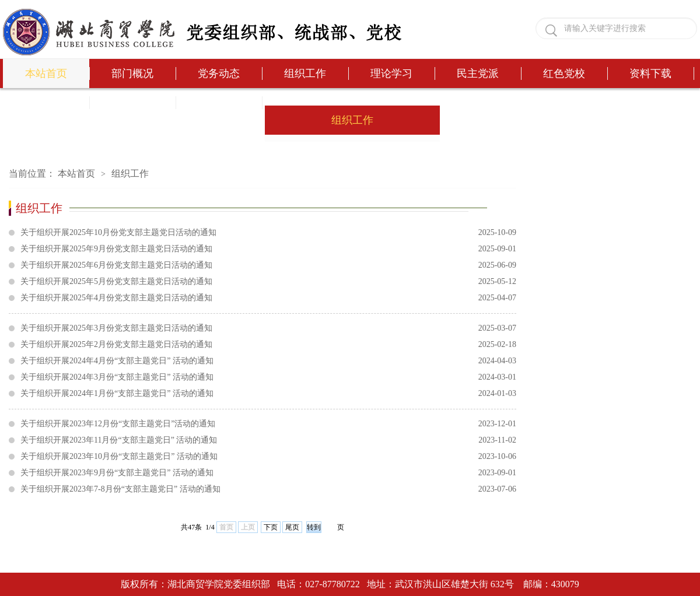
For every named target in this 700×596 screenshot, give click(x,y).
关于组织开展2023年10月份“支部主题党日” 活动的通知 (268, 457)
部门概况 (132, 73)
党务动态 (219, 73)
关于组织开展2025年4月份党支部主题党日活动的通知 (268, 298)
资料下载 (650, 73)
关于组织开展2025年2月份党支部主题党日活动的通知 (268, 345)
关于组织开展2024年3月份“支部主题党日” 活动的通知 (268, 377)
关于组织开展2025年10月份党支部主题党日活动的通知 (268, 233)
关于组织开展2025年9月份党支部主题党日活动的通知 (268, 249)
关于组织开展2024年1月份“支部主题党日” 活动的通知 (268, 394)
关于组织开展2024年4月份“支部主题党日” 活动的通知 (268, 361)
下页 (271, 527)
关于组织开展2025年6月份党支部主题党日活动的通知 (268, 265)
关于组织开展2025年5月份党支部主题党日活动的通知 (268, 282)
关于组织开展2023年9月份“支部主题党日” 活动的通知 (268, 473)
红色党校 (564, 73)
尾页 (292, 527)
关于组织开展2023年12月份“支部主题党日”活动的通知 (268, 424)
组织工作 (305, 73)
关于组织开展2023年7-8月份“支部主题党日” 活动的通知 (268, 489)
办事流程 (46, 103)
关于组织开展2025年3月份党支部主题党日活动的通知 (268, 328)
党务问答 (132, 103)
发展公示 (219, 103)
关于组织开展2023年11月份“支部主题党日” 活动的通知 (268, 440)
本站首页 (46, 73)
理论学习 (391, 73)
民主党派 (478, 73)
